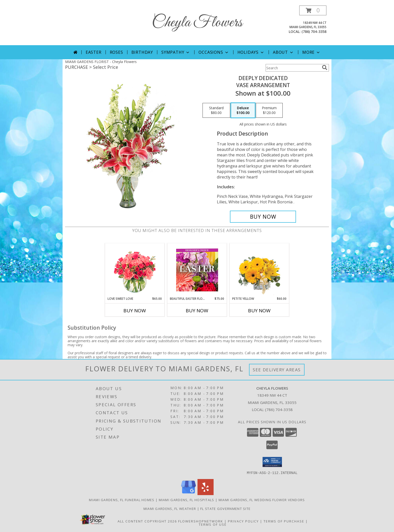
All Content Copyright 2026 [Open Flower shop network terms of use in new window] (147, 521)
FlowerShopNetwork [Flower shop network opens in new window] (201, 521)
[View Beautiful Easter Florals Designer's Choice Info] (197, 270)
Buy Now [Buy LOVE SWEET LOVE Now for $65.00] (135, 311)
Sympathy (176, 52)
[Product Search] (293, 68)
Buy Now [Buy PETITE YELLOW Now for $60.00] (259, 311)
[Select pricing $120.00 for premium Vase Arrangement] (269, 110)
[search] (325, 68)
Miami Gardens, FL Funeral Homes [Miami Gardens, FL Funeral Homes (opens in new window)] (122, 500)
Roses (116, 52)
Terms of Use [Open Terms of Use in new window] (213, 524)
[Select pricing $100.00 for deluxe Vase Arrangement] (243, 110)
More (311, 52)
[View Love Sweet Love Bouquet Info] (135, 270)
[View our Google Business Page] (188, 493)
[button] (313, 10)
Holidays (251, 52)
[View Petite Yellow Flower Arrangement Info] (259, 270)
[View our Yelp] (206, 493)
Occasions (214, 52)
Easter (94, 52)
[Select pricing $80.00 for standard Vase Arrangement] (216, 110)
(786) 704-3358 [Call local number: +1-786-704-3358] (314, 32)
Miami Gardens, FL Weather (170, 508)
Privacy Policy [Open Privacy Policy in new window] (243, 521)
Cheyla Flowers (197, 23)
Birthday (142, 52)
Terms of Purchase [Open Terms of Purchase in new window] (284, 521)
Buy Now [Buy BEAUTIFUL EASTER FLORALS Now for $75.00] (197, 311)
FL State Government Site (225, 508)
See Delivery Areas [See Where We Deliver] (277, 370)
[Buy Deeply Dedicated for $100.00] (263, 217)
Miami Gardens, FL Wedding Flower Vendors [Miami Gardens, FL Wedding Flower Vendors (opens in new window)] (262, 500)
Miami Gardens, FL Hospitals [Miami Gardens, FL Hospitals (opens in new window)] (187, 500)
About (283, 52)
